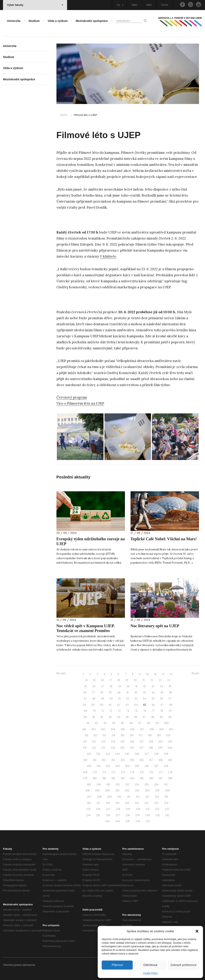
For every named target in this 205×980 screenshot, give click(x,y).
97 (140, 723)
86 (136, 717)
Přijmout (117, 965)
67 (162, 705)
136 (132, 748)
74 (128, 711)
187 (161, 778)
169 (85, 772)
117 (141, 735)
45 (162, 692)
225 (88, 809)
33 (153, 686)
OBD (134, 5)
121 (85, 742)
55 (153, 699)
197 (166, 785)
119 (159, 735)
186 (151, 778)
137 (141, 748)
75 (136, 711)
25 (85, 686)
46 (171, 692)
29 (119, 686)
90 (170, 717)
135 (122, 748)
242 (167, 815)
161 (99, 766)
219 (117, 803)
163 (118, 766)
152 (104, 760)
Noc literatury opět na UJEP (155, 626)
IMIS (149, 5)
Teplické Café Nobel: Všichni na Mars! (164, 539)
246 (138, 821)
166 (147, 766)
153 (113, 760)
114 (114, 735)
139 (160, 748)
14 (86, 680)
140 (170, 748)
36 (85, 692)
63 (127, 705)
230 (138, 809)
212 (138, 797)
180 (95, 778)
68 (171, 705)
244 (118, 821)
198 (88, 791)
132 (94, 748)
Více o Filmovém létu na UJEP (80, 403)
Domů (64, 115)
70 (94, 711)
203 (137, 791)
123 (104, 742)
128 (151, 742)
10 (147, 674)
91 (88, 723)
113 (104, 735)
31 (136, 686)
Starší (195, 673)
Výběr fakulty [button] (35, 5)
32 (145, 686)
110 (171, 729)
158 (161, 760)
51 (120, 699)
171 (104, 772)
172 (113, 772)
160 (89, 766)
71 (102, 711)
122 (94, 742)
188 (170, 778)
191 (108, 785)
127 (142, 742)
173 (123, 772)
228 (118, 809)
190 (99, 785)
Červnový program (72, 397)
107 (142, 729)
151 (95, 760)
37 (93, 692)
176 (151, 772)
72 (111, 711)
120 (168, 735)
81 (94, 717)
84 (119, 717)
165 (137, 766)
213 (147, 797)
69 (85, 711)
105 (123, 729)
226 (98, 809)
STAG (164, 5)
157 (151, 760)
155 (132, 760)
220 (127, 803)
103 (103, 729)
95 (122, 723)
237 (118, 815)
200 (107, 791)
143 (108, 754)
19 (127, 680)
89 (161, 717)
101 (84, 729)
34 (161, 686)
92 (96, 723)
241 (158, 815)
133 (103, 748)
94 (114, 723)
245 (128, 821)
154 (123, 760)
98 (148, 723)
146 (137, 754)
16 (103, 680)
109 (161, 729)
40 (119, 692)
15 (94, 680)
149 (166, 754)
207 (89, 797)
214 (157, 797)
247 (148, 821)
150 (85, 760)
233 (167, 809)
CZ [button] (120, 5)
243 (108, 821)
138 (151, 748)
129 (161, 742)
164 (127, 766)
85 (127, 717)
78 (162, 711)
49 (102, 699)
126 (132, 742)
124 (113, 742)
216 (89, 803)
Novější (61, 673)
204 (147, 791)
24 (169, 680)
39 (110, 692)
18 (119, 680)
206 (167, 791)
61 (110, 705)
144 (118, 754)
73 (119, 711)
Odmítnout (150, 965)
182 (113, 778)
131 (85, 748)
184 (132, 778)
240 (148, 815)
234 (88, 815)
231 (148, 809)
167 (157, 766)
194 (137, 785)
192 (118, 785)
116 (132, 735)
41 (127, 692)
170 (95, 772)
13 (171, 674)
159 (170, 760)
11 (155, 674)
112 (95, 735)
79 (170, 711)
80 (85, 717)
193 (127, 785)
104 (113, 729)
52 (128, 699)
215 (166, 797)
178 (170, 772)
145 (127, 754)
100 (166, 723)
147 (147, 754)
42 (136, 692)
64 (136, 705)
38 (102, 692)
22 (152, 680)
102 (94, 729)
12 (163, 674)
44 (153, 692)
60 (102, 705)
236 (108, 815)
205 (157, 791)
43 (144, 692)
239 (138, 815)
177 (161, 772)
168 (166, 766)
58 (84, 705)
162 (108, 766)
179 (85, 778)
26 (94, 686)
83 (110, 717)
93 (105, 723)
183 (123, 778)
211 (129, 797)
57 (170, 699)
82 (102, 717)
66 (153, 705)
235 (98, 815)
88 (153, 717)
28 (111, 686)
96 (131, 723)
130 (170, 742)
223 (156, 803)
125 (123, 742)
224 (166, 803)
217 (98, 803)
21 (144, 680)
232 (157, 809)
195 (147, 785)
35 (170, 686)
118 (150, 735)
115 (123, 735)
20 (135, 680)
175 (142, 772)
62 (119, 705)
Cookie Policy (150, 973)
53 (136, 699)
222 (146, 803)
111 (87, 735)
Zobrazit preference (183, 965)
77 (153, 711)
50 (111, 699)
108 (152, 729)
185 (142, 778)
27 (102, 686)
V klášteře (108, 256)
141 (89, 754)
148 (156, 754)
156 (142, 760)
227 (108, 809)
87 (144, 717)
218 (108, 803)
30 (128, 686)
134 (113, 748)
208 (99, 797)
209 (109, 797)
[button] (197, 931)
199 (97, 791)
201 (117, 791)
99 (157, 723)
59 (93, 705)
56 (162, 699)
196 (156, 785)
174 (132, 772)
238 (128, 815)
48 (94, 699)
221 (137, 803)
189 (89, 785)
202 (127, 791)
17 (111, 680)
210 (119, 797)
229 (128, 809)
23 (160, 680)
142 (98, 754)
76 (145, 711)
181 (104, 778)
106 (132, 729)
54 (145, 699)
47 (85, 699)
